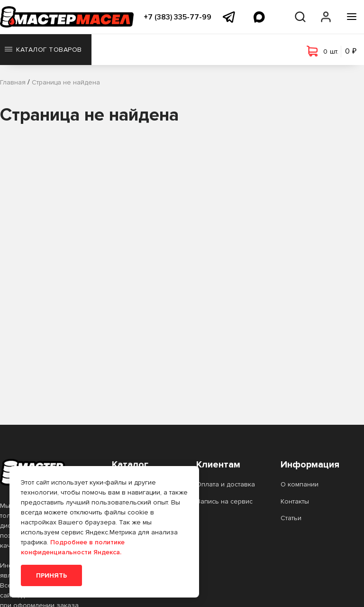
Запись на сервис (224, 501)
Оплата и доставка (226, 484)
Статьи (291, 518)
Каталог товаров (43, 50)
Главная (13, 82)
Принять (51, 575)
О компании (300, 484)
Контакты (295, 501)
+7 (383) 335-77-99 (177, 17)
